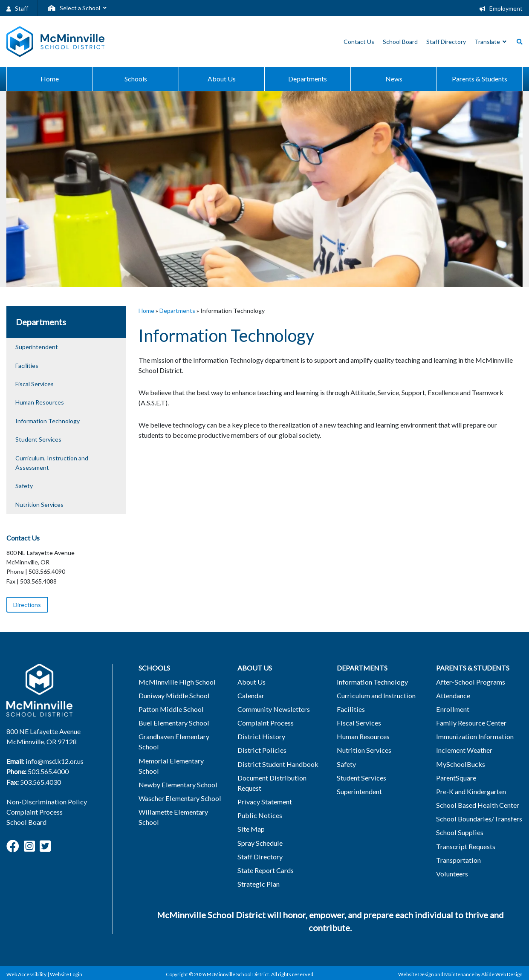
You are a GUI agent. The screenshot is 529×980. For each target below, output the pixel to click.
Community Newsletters (271, 709)
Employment (501, 8)
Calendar (248, 695)
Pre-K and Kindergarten (468, 791)
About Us (249, 682)
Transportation (456, 859)
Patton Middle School (168, 709)
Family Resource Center (468, 723)
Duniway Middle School (171, 695)
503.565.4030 (40, 782)
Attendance (451, 695)
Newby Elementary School (175, 774)
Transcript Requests (463, 846)
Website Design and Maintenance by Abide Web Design (460, 973)
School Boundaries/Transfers (476, 818)
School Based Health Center (474, 805)
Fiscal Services (35, 384)
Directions (27, 605)
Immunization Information (472, 736)
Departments (177, 311)
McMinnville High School (173, 682)
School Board (26, 822)
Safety (24, 486)
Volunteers (449, 873)
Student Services (38, 439)
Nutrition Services (39, 504)
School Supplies (456, 832)
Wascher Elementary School (176, 788)
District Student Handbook (275, 764)
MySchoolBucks (458, 764)
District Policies (258, 750)
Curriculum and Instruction (373, 695)
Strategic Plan (255, 883)
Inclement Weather (461, 750)
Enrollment (450, 709)
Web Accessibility (26, 973)
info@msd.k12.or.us (54, 761)
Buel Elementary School (170, 723)
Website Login (66, 973)
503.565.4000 (48, 771)
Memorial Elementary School (178, 760)
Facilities (27, 366)
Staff (17, 8)
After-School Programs (468, 682)
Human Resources (40, 402)
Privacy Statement (262, 801)
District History (258, 736)
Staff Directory (257, 856)
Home (146, 311)
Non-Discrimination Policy (45, 802)
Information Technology (48, 421)
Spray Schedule (257, 842)
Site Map (248, 828)
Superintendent (37, 347)
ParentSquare (453, 777)
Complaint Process (34, 812)
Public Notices (257, 815)
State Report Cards (263, 869)
